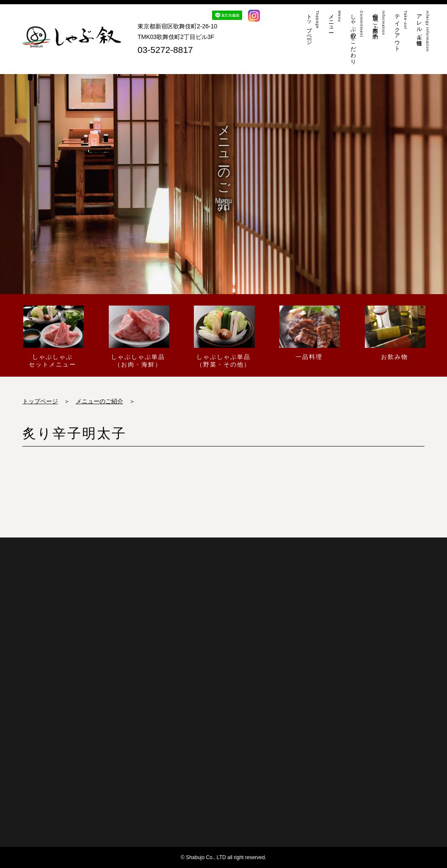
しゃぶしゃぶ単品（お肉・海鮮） (138, 336)
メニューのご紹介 (99, 401)
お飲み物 (394, 332)
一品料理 (309, 332)
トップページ (40, 401)
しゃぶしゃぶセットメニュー (53, 336)
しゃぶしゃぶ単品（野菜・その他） (223, 336)
